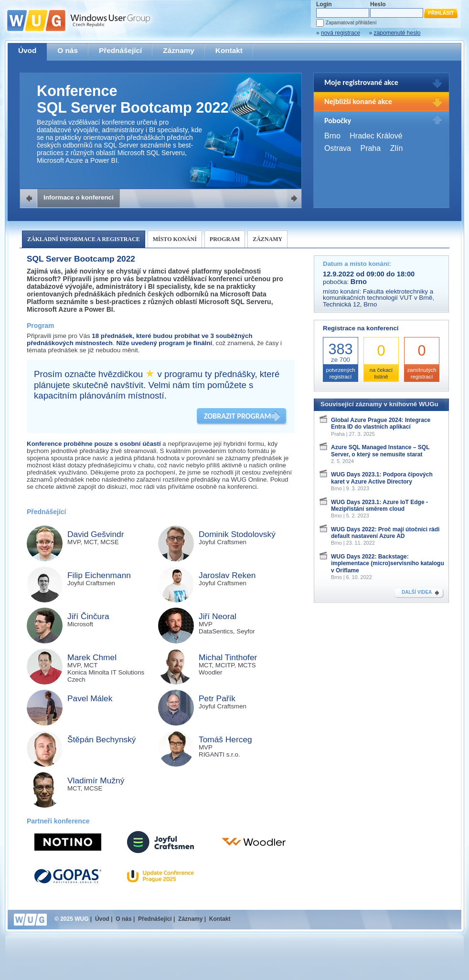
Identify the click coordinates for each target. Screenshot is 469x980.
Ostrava (338, 148)
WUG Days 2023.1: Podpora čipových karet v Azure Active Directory (382, 478)
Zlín (397, 148)
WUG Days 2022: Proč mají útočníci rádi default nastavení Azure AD (385, 533)
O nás (68, 50)
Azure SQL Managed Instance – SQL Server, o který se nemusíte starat (380, 451)
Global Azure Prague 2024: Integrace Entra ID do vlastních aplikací (381, 423)
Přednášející (120, 50)
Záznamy (179, 50)
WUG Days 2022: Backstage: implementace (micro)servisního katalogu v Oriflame (388, 564)
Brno (332, 136)
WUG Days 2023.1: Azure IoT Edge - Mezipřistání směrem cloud (379, 506)
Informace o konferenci (79, 197)
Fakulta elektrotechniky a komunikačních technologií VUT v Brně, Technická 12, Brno (378, 298)
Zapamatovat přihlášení (351, 23)
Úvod (27, 50)
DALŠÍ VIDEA (417, 592)
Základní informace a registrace (84, 239)
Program (225, 239)
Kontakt (229, 50)
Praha (370, 148)
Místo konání (175, 239)
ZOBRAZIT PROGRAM (237, 416)
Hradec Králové (376, 136)
